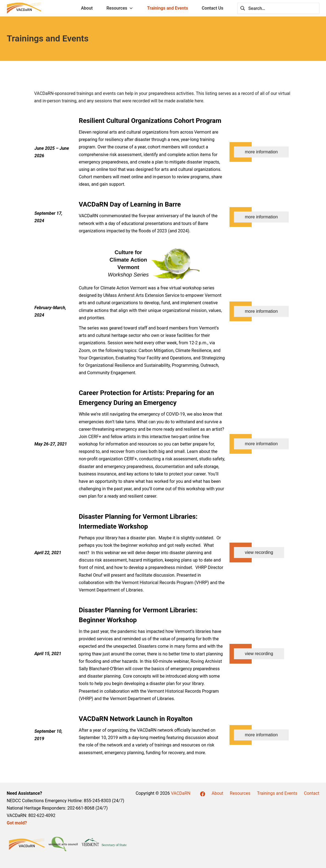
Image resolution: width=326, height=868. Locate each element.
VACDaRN (181, 793)
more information (261, 152)
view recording (259, 552)
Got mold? (17, 823)
